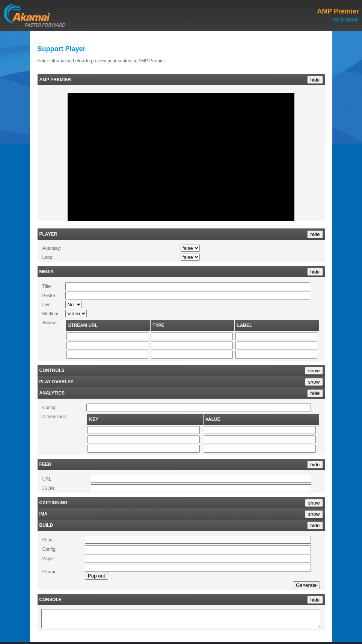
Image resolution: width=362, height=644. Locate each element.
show (314, 371)
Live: (47, 305)
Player (48, 234)
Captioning (54, 503)
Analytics (52, 393)
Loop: (48, 257)
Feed (45, 464)
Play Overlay (57, 382)
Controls (52, 370)
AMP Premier (55, 80)
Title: (47, 286)
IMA (44, 514)
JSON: (49, 488)
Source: (50, 323)
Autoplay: (52, 248)
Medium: (51, 314)
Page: (48, 559)
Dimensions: (55, 417)
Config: (50, 408)
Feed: (48, 540)
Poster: (50, 296)
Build (46, 525)
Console (51, 600)
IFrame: (50, 572)
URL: (48, 479)
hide (315, 80)
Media (47, 272)
